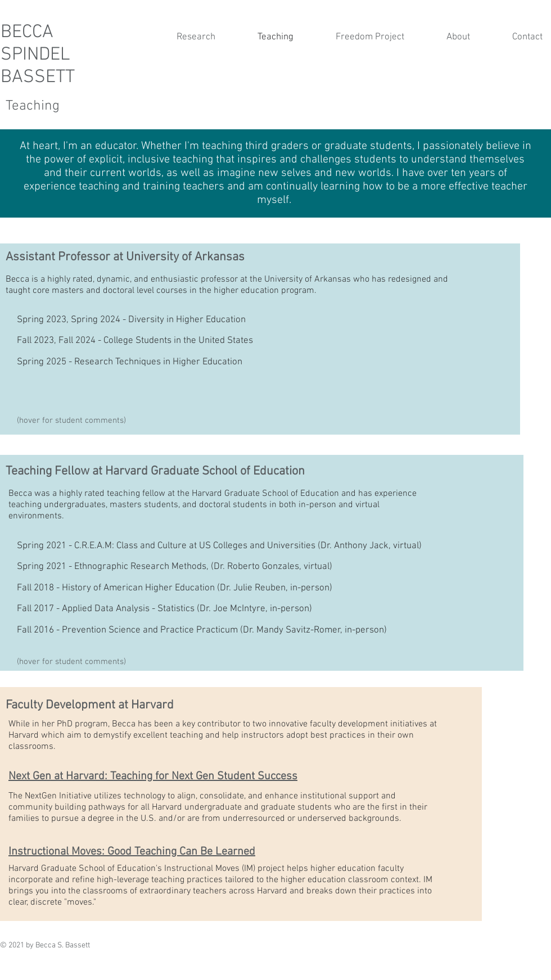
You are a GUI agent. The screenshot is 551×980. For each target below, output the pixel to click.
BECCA (27, 33)
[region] (260, 339)
